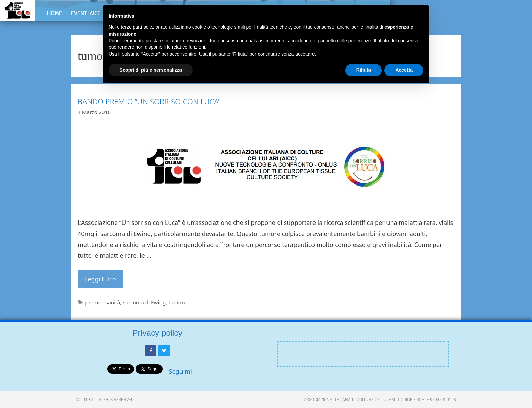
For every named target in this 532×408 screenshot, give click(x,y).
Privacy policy (158, 333)
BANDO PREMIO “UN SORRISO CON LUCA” (149, 101)
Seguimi (180, 371)
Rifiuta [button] (364, 70)
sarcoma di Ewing (144, 302)
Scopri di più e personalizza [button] (151, 70)
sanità (113, 302)
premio (94, 302)
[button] (512, 20)
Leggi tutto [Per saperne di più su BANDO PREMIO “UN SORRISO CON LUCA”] (100, 279)
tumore (177, 302)
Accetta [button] (404, 70)
